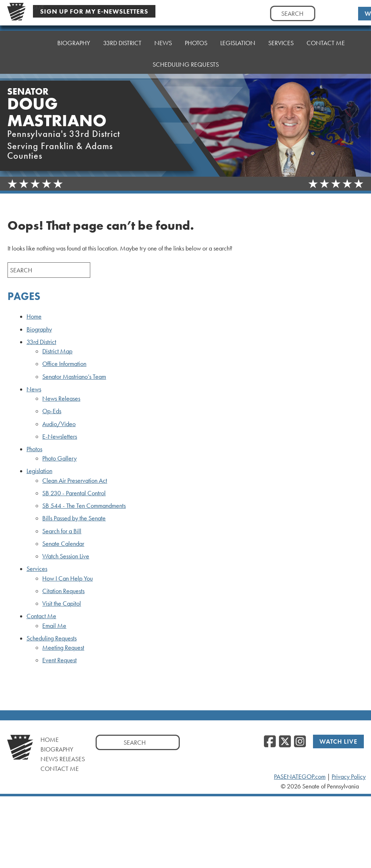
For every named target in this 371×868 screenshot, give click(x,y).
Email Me (54, 626)
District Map (57, 351)
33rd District (122, 43)
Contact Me (326, 36)
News (163, 43)
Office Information (64, 364)
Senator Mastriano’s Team (74, 377)
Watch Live (338, 741)
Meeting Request (63, 648)
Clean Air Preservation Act (75, 481)
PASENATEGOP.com (300, 777)
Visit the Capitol (62, 604)
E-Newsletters (60, 437)
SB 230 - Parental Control (74, 493)
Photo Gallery (59, 458)
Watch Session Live (66, 556)
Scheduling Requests (186, 55)
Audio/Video (59, 424)
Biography (74, 43)
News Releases (61, 399)
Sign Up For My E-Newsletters (94, 11)
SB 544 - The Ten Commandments (84, 506)
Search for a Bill (62, 531)
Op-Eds (52, 411)
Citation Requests (63, 591)
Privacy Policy (349, 777)
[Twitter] (285, 742)
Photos (196, 41)
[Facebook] (270, 742)
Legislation (238, 39)
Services (281, 37)
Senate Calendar (63, 544)
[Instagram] (300, 742)
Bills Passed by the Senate (74, 518)
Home (35, 43)
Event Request (59, 660)
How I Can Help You (68, 578)
